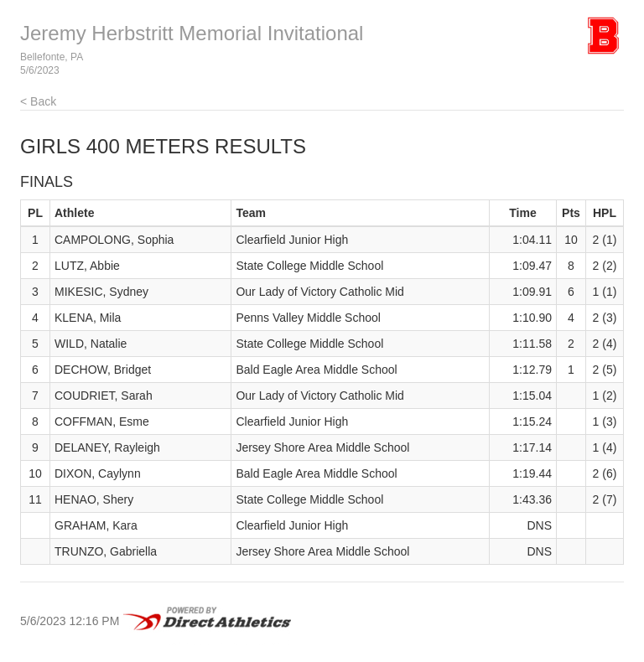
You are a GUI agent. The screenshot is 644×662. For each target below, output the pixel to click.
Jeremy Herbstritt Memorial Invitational (192, 33)
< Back (38, 101)
